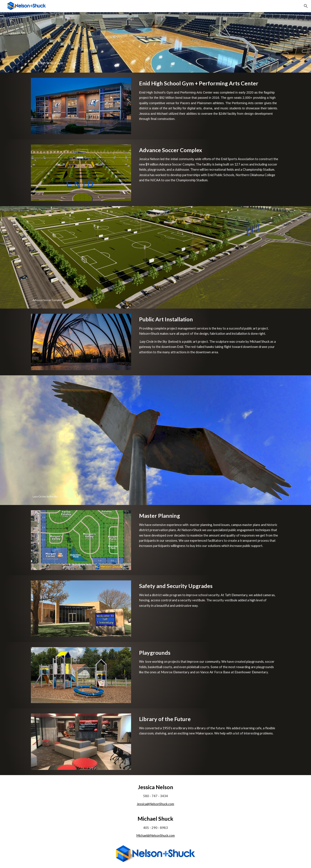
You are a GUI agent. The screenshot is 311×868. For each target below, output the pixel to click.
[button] (306, 6)
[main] (155, 42)
